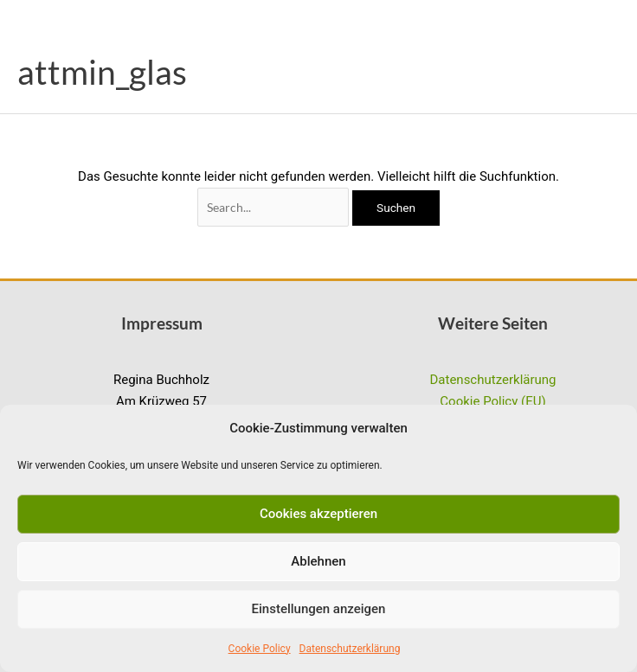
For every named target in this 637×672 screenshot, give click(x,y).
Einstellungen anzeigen (319, 609)
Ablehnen (318, 561)
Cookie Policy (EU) (492, 401)
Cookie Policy (260, 649)
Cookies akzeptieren (318, 514)
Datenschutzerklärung (350, 649)
